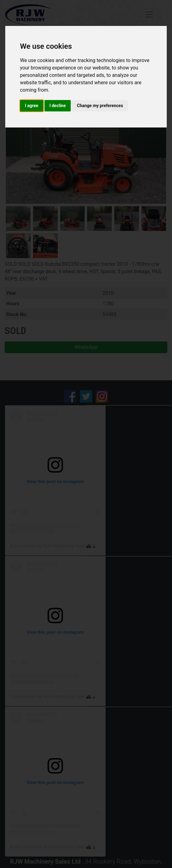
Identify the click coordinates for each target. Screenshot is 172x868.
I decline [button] (58, 106)
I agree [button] (32, 106)
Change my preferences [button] (100, 106)
